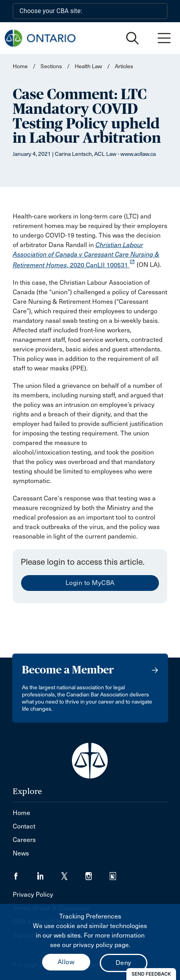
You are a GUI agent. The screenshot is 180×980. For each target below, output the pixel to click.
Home (20, 66)
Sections (52, 66)
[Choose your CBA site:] (90, 11)
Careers (24, 840)
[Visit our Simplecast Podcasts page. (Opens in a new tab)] (118, 874)
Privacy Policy (33, 895)
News (21, 853)
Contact (24, 826)
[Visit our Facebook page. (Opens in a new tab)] (25, 874)
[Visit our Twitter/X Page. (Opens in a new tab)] (73, 874)
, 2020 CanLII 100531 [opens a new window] (86, 255)
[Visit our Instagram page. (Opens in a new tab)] (98, 874)
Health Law (88, 66)
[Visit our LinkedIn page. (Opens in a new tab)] (49, 874)
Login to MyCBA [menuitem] (90, 583)
